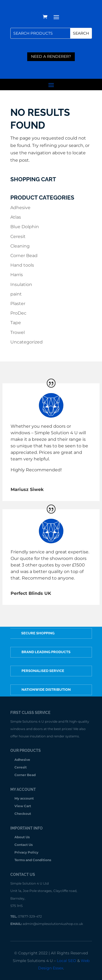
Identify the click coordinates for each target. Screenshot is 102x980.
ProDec (18, 313)
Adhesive (20, 208)
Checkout (23, 814)
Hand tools (22, 265)
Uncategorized (27, 342)
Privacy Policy (26, 853)
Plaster (18, 304)
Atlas (16, 217)
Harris (17, 275)
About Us (22, 837)
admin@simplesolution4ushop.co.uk (53, 924)
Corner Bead (24, 256)
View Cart (23, 806)
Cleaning (20, 246)
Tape (16, 323)
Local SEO (67, 961)
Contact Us (24, 845)
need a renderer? (51, 56)
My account (24, 799)
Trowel (18, 332)
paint (16, 294)
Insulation (21, 284)
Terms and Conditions (33, 860)
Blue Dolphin (25, 227)
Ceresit (18, 236)
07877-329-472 (30, 916)
